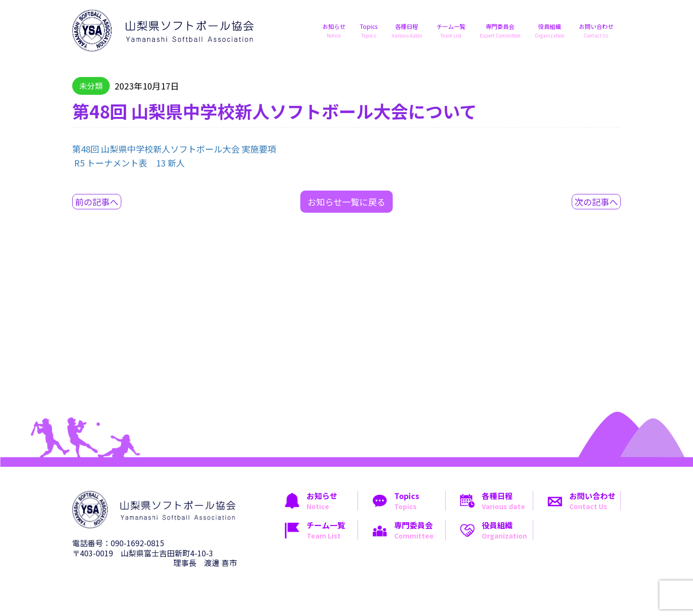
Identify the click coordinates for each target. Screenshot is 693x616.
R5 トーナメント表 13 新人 (129, 163)
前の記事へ (97, 202)
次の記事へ (596, 202)
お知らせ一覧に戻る (346, 202)
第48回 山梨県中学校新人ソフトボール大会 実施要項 (174, 149)
